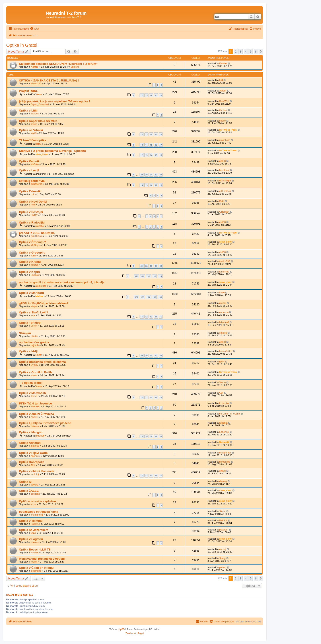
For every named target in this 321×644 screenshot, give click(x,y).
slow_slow (42, 154)
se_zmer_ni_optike (230, 414)
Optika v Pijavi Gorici (34, 453)
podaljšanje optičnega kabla (39, 512)
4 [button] (246, 51)
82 (146, 266)
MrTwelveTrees (228, 130)
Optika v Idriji (28, 351)
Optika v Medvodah (32, 393)
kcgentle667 (226, 351)
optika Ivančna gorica (34, 342)
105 (154, 297)
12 (142, 95)
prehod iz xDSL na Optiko (37, 233)
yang (33, 533)
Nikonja (35, 426)
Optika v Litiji (28, 111)
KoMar (35, 67)
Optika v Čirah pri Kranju (36, 568)
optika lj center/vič (32, 181)
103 (142, 297)
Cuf (221, 393)
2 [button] (236, 51)
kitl (221, 80)
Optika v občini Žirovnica (36, 414)
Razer (39, 355)
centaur (35, 542)
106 (160, 297)
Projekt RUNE (29, 91)
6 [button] (256, 51)
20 (151, 436)
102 (136, 297)
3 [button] (241, 51)
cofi (33, 194)
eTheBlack (225, 191)
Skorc (222, 511)
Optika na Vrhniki (31, 130)
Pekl (33, 205)
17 (161, 145)
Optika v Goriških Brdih (35, 372)
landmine (224, 272)
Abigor (223, 91)
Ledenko (224, 403)
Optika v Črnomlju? (33, 242)
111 (142, 276)
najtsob (35, 345)
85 (161, 266)
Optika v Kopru (30, 272)
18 (161, 185)
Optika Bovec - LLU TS (35, 550)
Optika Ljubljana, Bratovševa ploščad (45, 423)
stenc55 (40, 226)
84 (156, 266)
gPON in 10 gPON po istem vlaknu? (44, 303)
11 (142, 317)
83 (151, 266)
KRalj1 (34, 417)
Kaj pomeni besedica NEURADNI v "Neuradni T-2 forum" (58, 64)
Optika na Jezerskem (34, 530)
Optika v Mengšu (31, 432)
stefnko (35, 164)
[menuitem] (34, 29)
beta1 (39, 144)
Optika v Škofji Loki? (33, 312)
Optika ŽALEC (29, 491)
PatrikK (35, 524)
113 (154, 276)
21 (156, 436)
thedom (223, 110)
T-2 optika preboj (31, 383)
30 (146, 175)
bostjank (35, 494)
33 (161, 175)
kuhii (33, 256)
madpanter (225, 453)
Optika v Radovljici (32, 222)
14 (151, 95)
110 (136, 276)
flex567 (35, 396)
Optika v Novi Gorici (33, 202)
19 (146, 436)
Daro (222, 293)
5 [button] (251, 51)
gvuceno (224, 312)
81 (142, 266)
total (33, 315)
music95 (40, 436)
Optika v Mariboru (31, 293)
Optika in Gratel (22, 45)
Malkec (40, 296)
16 (161, 95)
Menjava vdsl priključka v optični (42, 559)
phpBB (121, 629)
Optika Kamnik (29, 161)
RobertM (224, 442)
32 (156, 175)
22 (161, 436)
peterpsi (224, 530)
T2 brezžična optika (33, 140)
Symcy (34, 365)
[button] (261, 51)
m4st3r (35, 265)
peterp (223, 567)
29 (142, 175)
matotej (35, 474)
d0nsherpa (37, 184)
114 (160, 276)
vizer (33, 504)
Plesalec (35, 406)
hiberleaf (224, 322)
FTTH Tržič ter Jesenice (35, 403)
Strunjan (25, 333)
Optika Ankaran (30, 443)
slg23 (34, 133)
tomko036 (225, 261)
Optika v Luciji (29, 170)
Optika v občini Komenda (37, 471)
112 (148, 276)
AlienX (34, 456)
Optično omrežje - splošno (37, 501)
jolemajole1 (37, 515)
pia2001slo (37, 236)
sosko (34, 124)
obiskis (35, 336)
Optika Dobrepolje (32, 462)
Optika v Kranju (30, 262)
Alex (33, 465)
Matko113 (36, 83)
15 (156, 95)
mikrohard (225, 140)
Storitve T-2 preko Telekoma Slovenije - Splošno (52, 151)
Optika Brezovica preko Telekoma (42, 362)
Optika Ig (25, 482)
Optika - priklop (30, 323)
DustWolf (224, 101)
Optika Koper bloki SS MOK (38, 121)
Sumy (222, 558)
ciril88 (223, 161)
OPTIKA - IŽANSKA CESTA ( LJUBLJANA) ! (49, 80)
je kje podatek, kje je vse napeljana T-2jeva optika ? (55, 101)
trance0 (35, 114)
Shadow (35, 275)
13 (146, 95)
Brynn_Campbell (40, 104)
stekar (34, 375)
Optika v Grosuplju (32, 253)
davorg (35, 485)
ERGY (34, 215)
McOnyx (35, 245)
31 (151, 175)
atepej (34, 306)
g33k (222, 362)
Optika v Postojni (31, 212)
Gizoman (224, 212)
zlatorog (35, 446)
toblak (34, 562)
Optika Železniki (30, 191)
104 (148, 297)
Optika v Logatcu (31, 539)
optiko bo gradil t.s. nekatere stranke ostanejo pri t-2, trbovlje (62, 282)
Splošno (75, 67)
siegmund (36, 571)
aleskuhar (41, 286)
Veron (39, 94)
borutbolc (224, 170)
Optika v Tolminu (31, 521)
